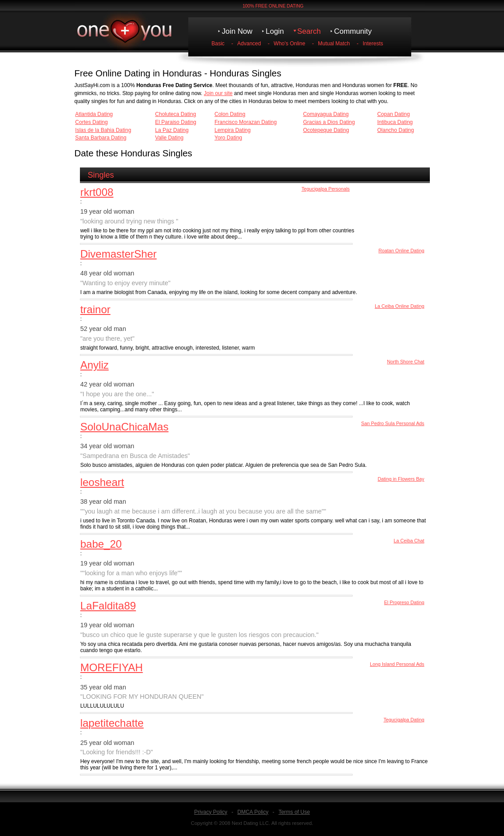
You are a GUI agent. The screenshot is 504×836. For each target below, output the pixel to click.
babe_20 (101, 544)
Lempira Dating (232, 130)
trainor (95, 309)
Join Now (237, 31)
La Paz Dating (172, 130)
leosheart (102, 482)
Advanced (249, 44)
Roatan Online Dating (401, 251)
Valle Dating (169, 138)
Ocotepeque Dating (326, 130)
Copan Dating (393, 114)
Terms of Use (294, 812)
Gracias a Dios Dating (329, 122)
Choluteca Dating (175, 114)
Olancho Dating (395, 130)
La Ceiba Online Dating (400, 306)
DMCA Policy (253, 812)
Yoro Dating (228, 138)
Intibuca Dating (395, 122)
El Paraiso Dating (176, 122)
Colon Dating (230, 114)
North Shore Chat (405, 362)
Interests (373, 44)
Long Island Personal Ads (397, 664)
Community (353, 31)
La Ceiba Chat (409, 541)
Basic (218, 44)
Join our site (218, 93)
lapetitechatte (112, 723)
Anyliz (95, 365)
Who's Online (289, 44)
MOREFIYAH (112, 667)
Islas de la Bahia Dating (103, 130)
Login (275, 31)
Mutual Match (334, 44)
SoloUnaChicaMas (125, 427)
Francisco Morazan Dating (246, 122)
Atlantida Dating (94, 114)
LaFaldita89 (108, 606)
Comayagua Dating (326, 114)
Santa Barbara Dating (101, 138)
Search (309, 31)
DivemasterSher (119, 254)
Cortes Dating (91, 122)
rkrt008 (97, 192)
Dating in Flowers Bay (401, 479)
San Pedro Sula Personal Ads (393, 423)
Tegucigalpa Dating (404, 720)
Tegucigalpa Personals (326, 189)
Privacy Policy (211, 812)
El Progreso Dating (404, 602)
